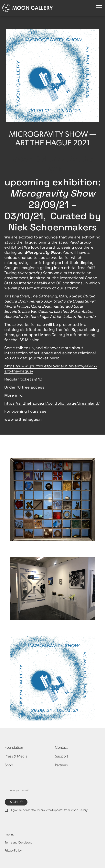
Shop (9, 765)
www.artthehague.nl (23, 419)
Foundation (14, 748)
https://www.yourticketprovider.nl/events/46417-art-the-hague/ (51, 369)
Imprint (9, 835)
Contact (61, 748)
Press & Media (16, 757)
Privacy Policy (13, 851)
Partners (61, 765)
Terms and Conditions (18, 843)
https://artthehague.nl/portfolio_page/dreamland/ (52, 403)
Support (62, 757)
